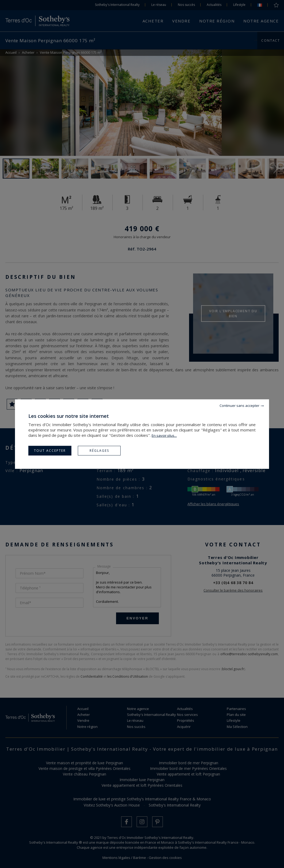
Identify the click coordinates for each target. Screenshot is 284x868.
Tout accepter (50, 450)
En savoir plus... (164, 435)
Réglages (99, 450)
